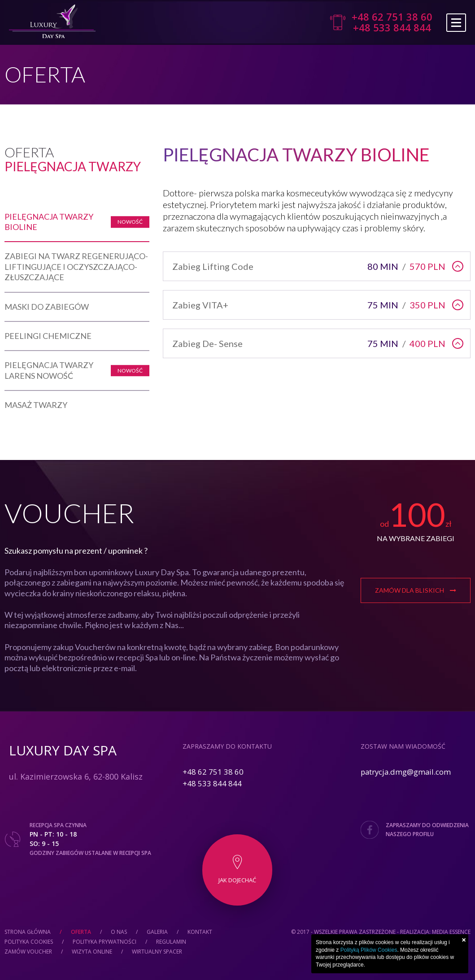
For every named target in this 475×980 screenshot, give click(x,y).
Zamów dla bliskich (416, 590)
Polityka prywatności (105, 942)
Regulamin (171, 942)
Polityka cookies (29, 942)
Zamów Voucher (28, 952)
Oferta (81, 932)
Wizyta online (92, 952)
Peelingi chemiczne (48, 336)
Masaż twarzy (36, 405)
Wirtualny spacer (157, 952)
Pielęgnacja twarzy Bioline (49, 222)
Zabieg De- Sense (311, 343)
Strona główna (28, 932)
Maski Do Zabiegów (47, 307)
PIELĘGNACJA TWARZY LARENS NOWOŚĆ (49, 370)
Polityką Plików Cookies (369, 950)
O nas (119, 932)
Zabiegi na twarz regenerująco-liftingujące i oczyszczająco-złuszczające (76, 267)
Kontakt (200, 932)
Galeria (157, 932)
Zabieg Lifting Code (311, 266)
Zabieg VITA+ (311, 305)
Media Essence (451, 932)
